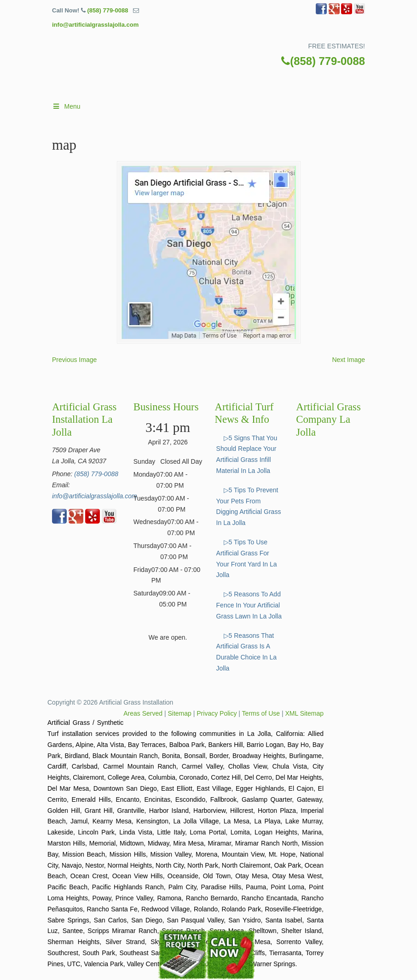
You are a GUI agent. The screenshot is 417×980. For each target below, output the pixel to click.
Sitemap (180, 713)
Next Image (348, 360)
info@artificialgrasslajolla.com (95, 25)
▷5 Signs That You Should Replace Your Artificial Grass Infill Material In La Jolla (247, 454)
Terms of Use (261, 713)
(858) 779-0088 (107, 10)
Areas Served (143, 713)
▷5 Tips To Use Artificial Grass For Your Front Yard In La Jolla (247, 558)
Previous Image (74, 360)
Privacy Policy (217, 713)
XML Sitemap (304, 713)
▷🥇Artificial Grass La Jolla (218, 73)
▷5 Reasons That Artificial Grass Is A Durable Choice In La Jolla (247, 652)
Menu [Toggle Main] (66, 106)
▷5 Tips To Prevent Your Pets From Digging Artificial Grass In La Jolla (249, 506)
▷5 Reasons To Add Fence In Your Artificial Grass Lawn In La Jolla (249, 605)
